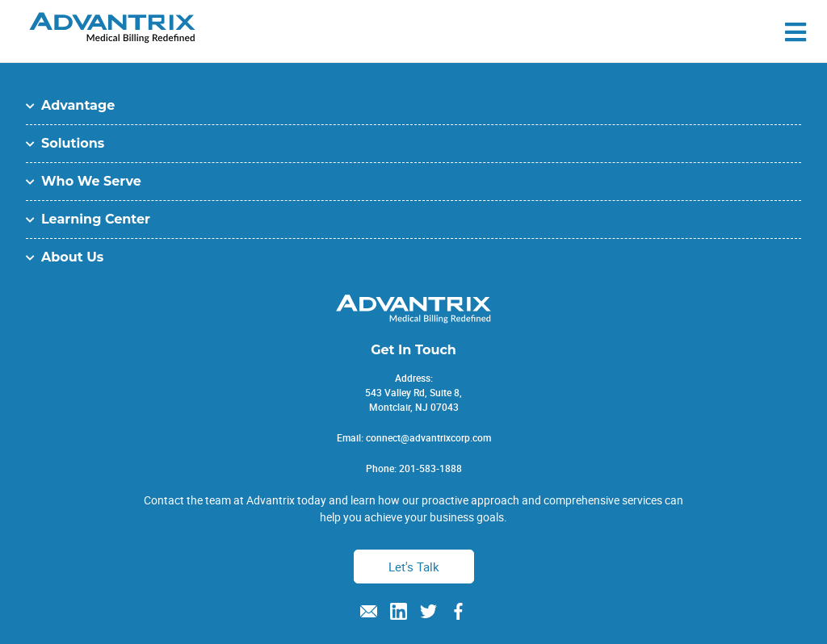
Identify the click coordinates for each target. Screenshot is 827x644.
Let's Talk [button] (414, 567)
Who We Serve (91, 181)
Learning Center (96, 219)
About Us (72, 257)
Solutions (73, 143)
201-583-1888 (430, 468)
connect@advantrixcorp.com (428, 437)
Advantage (78, 105)
